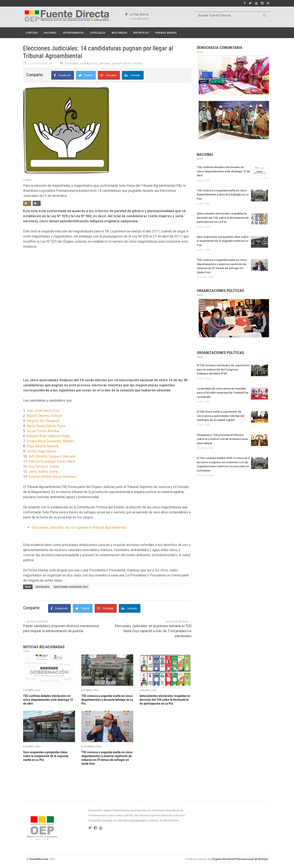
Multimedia (119, 33)
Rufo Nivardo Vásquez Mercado (52, 456)
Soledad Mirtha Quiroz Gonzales (52, 477)
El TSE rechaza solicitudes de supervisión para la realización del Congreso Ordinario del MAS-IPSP (223, 369)
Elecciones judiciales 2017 (71, 587)
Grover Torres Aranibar (43, 431)
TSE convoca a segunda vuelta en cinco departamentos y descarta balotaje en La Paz (107, 700)
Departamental (73, 33)
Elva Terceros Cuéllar (44, 466)
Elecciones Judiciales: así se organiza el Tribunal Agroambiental (79, 527)
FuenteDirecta (39, 859)
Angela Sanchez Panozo (44, 416)
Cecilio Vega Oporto (41, 451)
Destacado (42, 587)
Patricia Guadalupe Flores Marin (52, 461)
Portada (32, 33)
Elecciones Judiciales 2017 (82, 64)
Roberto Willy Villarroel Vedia (48, 436)
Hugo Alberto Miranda (43, 446)
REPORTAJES (141, 33)
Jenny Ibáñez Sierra (43, 472)
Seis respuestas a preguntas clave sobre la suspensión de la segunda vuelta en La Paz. (46, 756)
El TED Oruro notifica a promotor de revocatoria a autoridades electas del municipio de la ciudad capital (220, 416)
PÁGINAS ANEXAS (166, 33)
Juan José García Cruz (43, 411)
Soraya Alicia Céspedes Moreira (50, 441)
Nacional (50, 33)
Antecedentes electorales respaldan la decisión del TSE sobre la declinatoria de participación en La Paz (165, 700)
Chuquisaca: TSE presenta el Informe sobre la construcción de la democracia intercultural (222, 439)
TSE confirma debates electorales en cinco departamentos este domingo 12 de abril (48, 700)
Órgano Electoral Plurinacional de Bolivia (240, 859)
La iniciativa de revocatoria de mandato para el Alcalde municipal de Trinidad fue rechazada (223, 393)
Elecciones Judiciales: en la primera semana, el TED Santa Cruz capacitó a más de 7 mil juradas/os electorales (153, 631)
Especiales (98, 33)
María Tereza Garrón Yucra (46, 426)
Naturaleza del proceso (128, 64)
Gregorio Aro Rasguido (43, 421)
